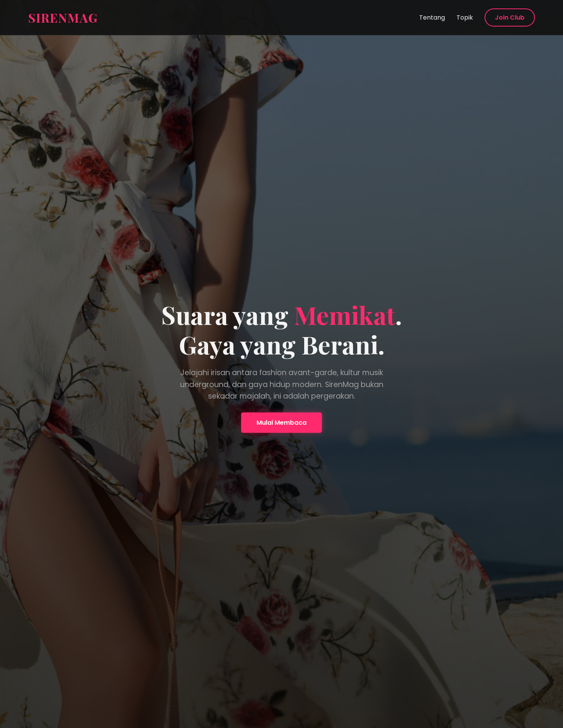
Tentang (432, 17)
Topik (465, 17)
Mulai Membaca (281, 423)
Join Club (510, 17)
